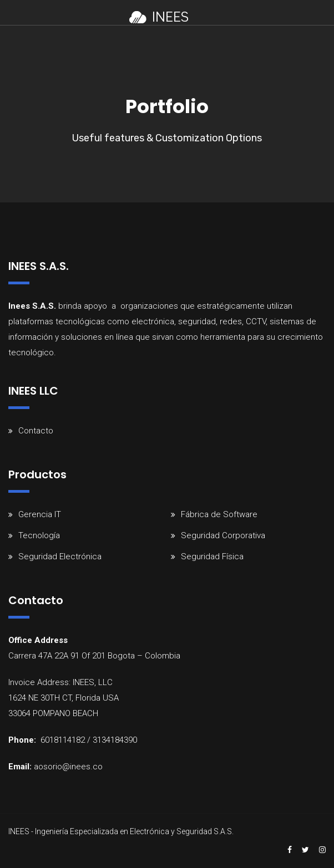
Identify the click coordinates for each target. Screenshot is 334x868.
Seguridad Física (212, 556)
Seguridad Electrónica (60, 556)
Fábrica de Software (219, 514)
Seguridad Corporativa (223, 535)
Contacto (36, 431)
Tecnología (39, 535)
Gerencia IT (40, 514)
